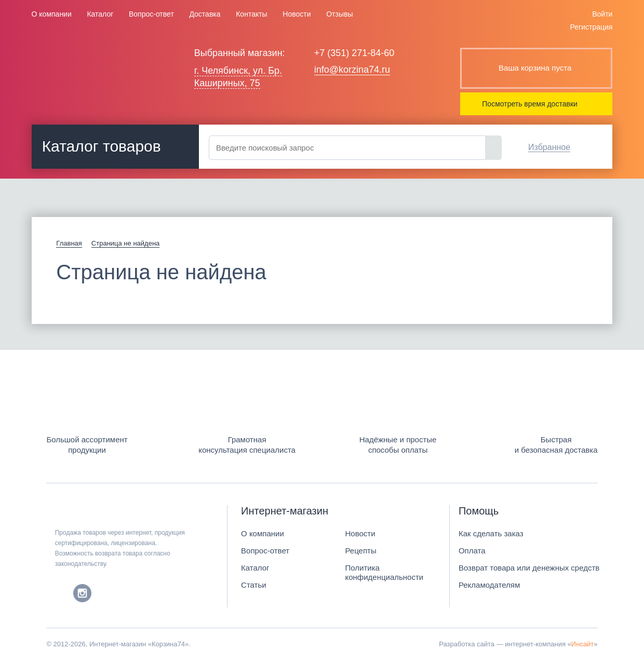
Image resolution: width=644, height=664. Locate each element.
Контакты (251, 14)
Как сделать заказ (491, 533)
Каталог (100, 14)
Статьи (254, 585)
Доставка (205, 14)
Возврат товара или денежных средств (529, 568)
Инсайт (582, 644)
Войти (602, 14)
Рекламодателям (489, 585)
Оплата (472, 551)
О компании (52, 14)
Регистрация (592, 27)
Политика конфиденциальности (384, 572)
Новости (297, 14)
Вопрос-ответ (151, 14)
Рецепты (360, 551)
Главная (69, 243)
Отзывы (339, 14)
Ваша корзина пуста (535, 68)
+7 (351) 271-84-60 (354, 53)
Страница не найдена (125, 243)
